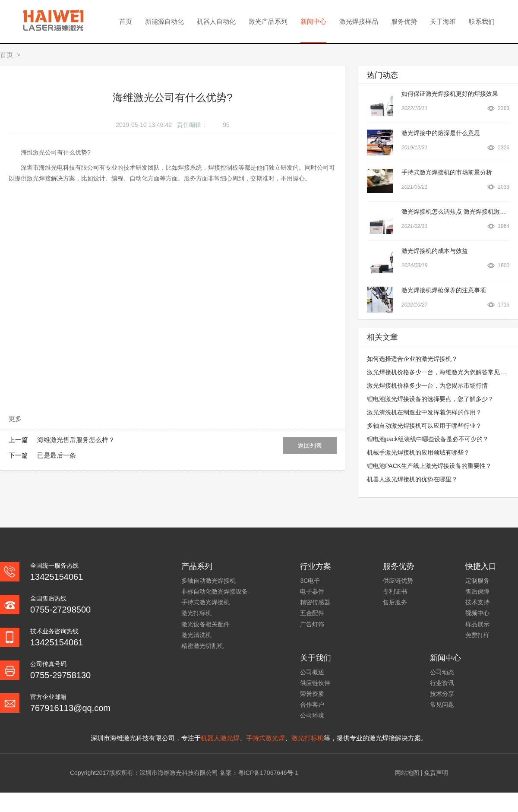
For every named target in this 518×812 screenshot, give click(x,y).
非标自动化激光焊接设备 (215, 591)
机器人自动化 (216, 21)
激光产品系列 (268, 21)
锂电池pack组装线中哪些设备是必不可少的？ (428, 439)
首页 (126, 21)
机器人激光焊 (220, 738)
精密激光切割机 (202, 646)
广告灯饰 (312, 624)
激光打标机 (196, 613)
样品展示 (477, 624)
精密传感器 (315, 602)
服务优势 (404, 21)
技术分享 (442, 694)
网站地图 (407, 773)
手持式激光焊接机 (205, 602)
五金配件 (312, 613)
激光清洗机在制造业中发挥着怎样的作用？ (424, 412)
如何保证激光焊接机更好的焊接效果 (450, 94)
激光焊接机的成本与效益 (435, 251)
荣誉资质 (312, 694)
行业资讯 (442, 683)
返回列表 (310, 445)
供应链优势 (398, 581)
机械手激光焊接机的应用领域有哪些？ (418, 452)
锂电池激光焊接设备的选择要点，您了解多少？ (430, 399)
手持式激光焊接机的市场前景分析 (447, 172)
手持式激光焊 (265, 738)
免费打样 (477, 635)
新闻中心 (313, 21)
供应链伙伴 (315, 683)
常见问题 (442, 705)
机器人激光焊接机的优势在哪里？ (412, 479)
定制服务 (477, 581)
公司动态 (442, 672)
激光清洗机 (196, 635)
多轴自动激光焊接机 (208, 581)
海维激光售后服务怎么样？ (76, 440)
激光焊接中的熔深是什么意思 (441, 133)
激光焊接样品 (359, 21)
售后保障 (477, 591)
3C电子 (310, 581)
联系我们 (482, 21)
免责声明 (436, 773)
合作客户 (312, 705)
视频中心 (477, 613)
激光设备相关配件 (205, 624)
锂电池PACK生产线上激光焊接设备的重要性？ (429, 466)
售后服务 (395, 602)
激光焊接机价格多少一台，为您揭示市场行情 (427, 385)
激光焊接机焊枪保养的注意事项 (444, 290)
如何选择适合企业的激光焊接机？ (412, 359)
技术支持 (477, 602)
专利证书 (395, 591)
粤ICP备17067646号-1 (268, 773)
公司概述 (312, 672)
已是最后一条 (57, 455)
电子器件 (312, 591)
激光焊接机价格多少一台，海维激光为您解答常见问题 (439, 372)
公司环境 (312, 715)
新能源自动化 (164, 21)
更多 (15, 419)
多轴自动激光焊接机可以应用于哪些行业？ (424, 426)
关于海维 (443, 21)
